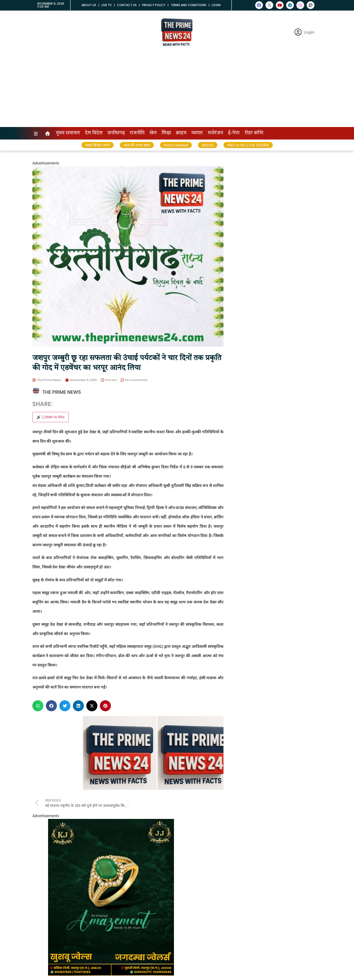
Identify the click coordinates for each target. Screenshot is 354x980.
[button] (38, 706)
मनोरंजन (215, 133)
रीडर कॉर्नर (254, 133)
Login (216, 5)
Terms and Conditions (189, 5)
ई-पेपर (234, 133)
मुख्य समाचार (68, 133)
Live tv (107, 5)
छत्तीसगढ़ (116, 133)
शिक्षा (166, 133)
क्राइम (181, 133)
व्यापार (197, 133)
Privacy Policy (154, 5)
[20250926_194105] (111, 974)
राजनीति (137, 133)
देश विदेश (94, 133)
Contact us (127, 5)
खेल (153, 133)
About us (89, 5)
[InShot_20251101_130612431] (128, 345)
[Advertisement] (177, 90)
